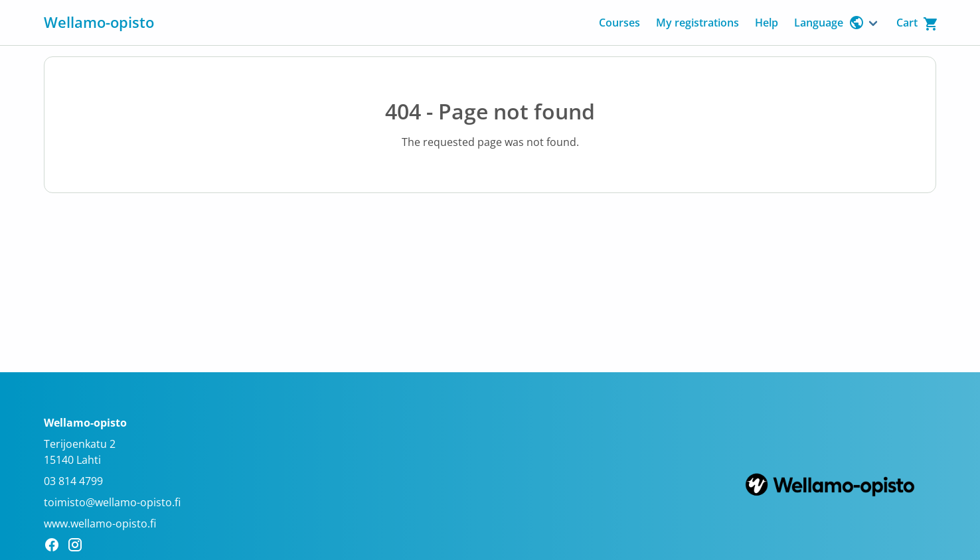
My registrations (697, 23)
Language (829, 23)
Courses (619, 23)
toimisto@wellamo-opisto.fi (112, 502)
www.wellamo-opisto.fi (100, 524)
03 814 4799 (73, 481)
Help (767, 23)
